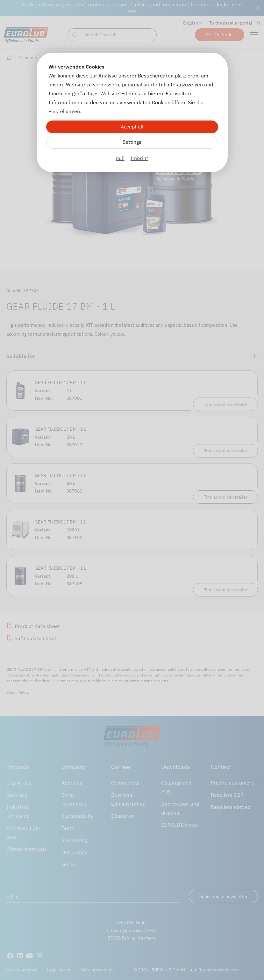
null (120, 158)
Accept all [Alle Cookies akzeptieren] (132, 127)
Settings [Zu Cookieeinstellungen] (132, 142)
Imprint (139, 158)
